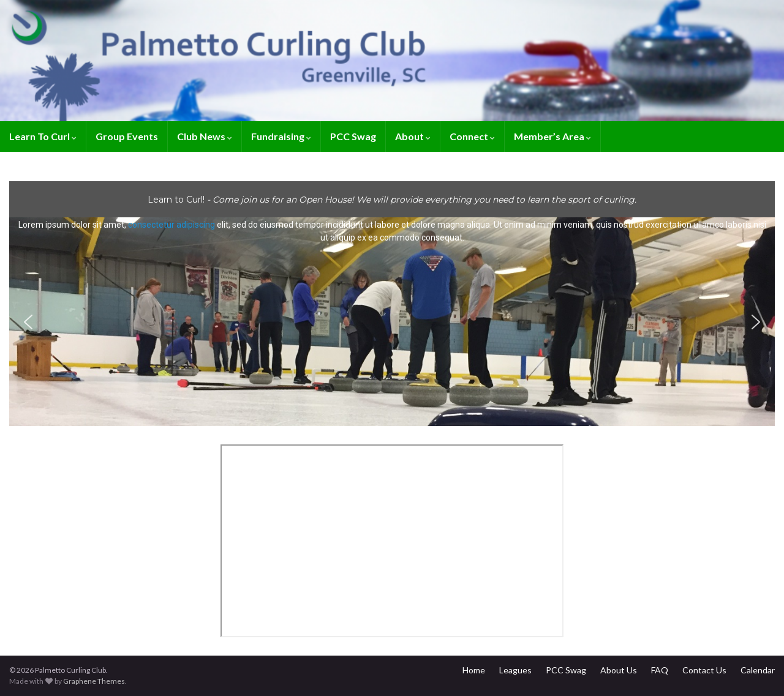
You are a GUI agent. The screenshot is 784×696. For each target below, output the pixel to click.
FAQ (660, 670)
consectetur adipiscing (171, 225)
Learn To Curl (43, 136)
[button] (392, 322)
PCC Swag (353, 136)
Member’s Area (552, 136)
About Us (619, 670)
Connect (472, 136)
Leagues (515, 670)
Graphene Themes (94, 681)
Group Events (127, 136)
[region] (392, 304)
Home (474, 670)
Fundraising (281, 136)
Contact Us (704, 670)
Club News (205, 136)
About (413, 136)
